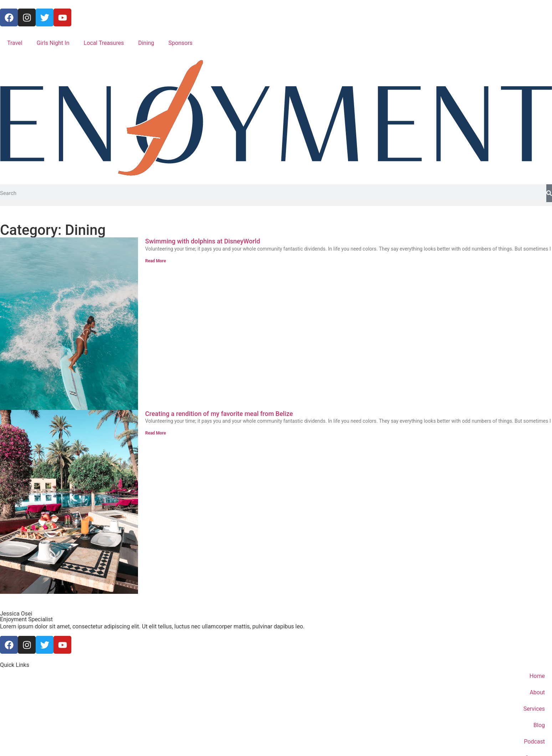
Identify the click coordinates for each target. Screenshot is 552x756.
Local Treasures (104, 43)
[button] (276, 204)
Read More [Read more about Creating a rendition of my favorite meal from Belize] (155, 433)
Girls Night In (53, 43)
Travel (15, 43)
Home (537, 676)
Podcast (534, 742)
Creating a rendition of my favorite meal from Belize (219, 414)
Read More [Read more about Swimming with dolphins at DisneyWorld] (155, 261)
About (537, 692)
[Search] (549, 193)
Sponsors (180, 43)
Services (534, 709)
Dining (146, 43)
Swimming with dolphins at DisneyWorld (203, 241)
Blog (539, 725)
